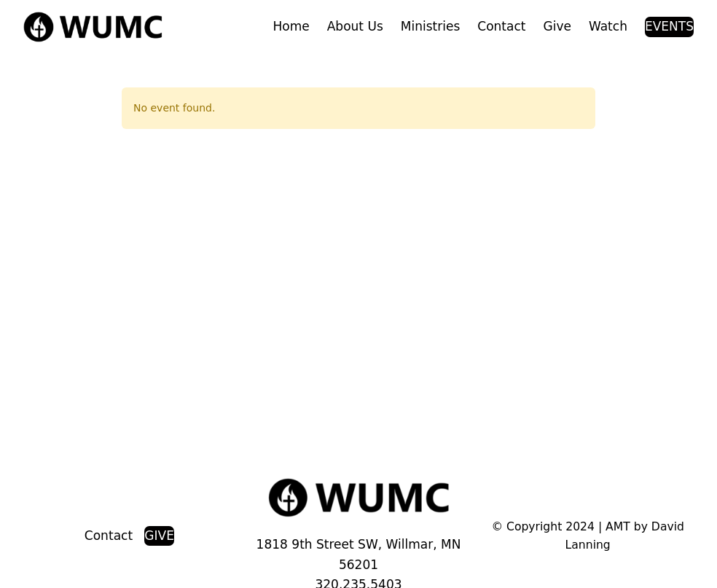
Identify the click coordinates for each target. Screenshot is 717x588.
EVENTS (669, 26)
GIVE (159, 536)
